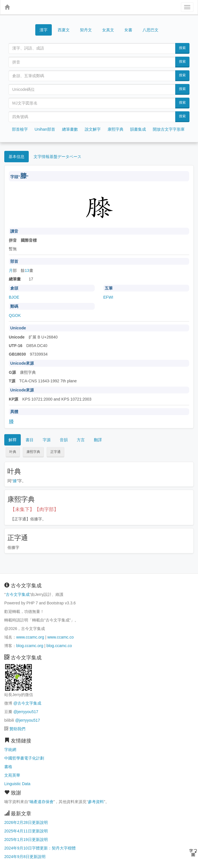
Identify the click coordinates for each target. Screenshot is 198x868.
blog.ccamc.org (30, 646)
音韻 (64, 440)
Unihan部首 (45, 129)
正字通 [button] (55, 452)
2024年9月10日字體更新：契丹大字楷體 (40, 848)
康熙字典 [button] (33, 452)
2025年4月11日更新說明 (26, 831)
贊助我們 (17, 729)
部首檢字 (20, 129)
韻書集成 (138, 129)
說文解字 (93, 129)
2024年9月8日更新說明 (25, 857)
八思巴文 (150, 30)
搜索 (182, 48)
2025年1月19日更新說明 (26, 840)
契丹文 (86, 30)
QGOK (15, 315)
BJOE (14, 297)
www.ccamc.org (30, 637)
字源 (47, 440)
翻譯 (98, 440)
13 (27, 270)
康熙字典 (115, 129)
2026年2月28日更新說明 (26, 822)
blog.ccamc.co (59, 646)
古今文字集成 (18, 594)
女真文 (108, 30)
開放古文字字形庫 (169, 129)
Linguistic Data (17, 784)
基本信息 (16, 157)
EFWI (108, 297)
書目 (30, 440)
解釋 (13, 440)
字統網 (10, 750)
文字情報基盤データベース (57, 157)
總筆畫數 (70, 129)
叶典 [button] (13, 452)
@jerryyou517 (26, 712)
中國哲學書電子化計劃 (24, 758)
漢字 (44, 30)
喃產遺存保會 (42, 802)
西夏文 (64, 30)
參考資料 (96, 802)
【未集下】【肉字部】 (34, 509)
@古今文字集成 (27, 703)
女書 (128, 29)
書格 (8, 767)
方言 (81, 440)
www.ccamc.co (60, 637)
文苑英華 (12, 775)
